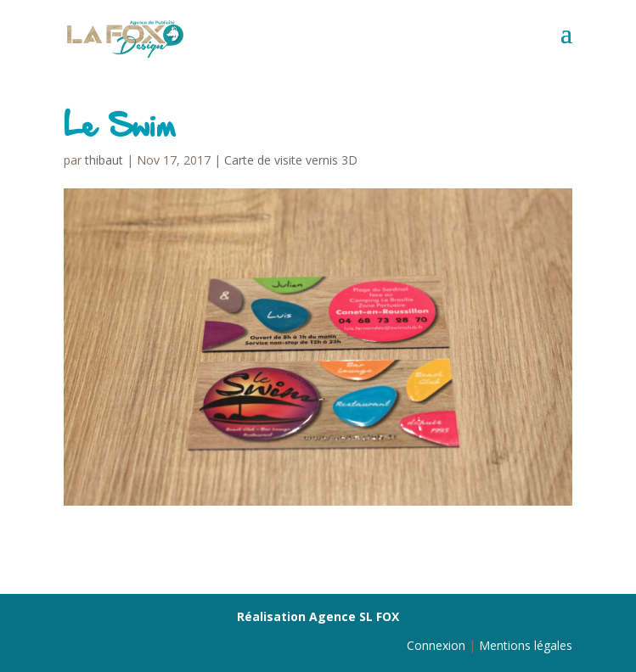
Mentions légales (526, 645)
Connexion (436, 645)
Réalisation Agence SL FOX (318, 616)
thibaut (104, 160)
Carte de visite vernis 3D (291, 160)
